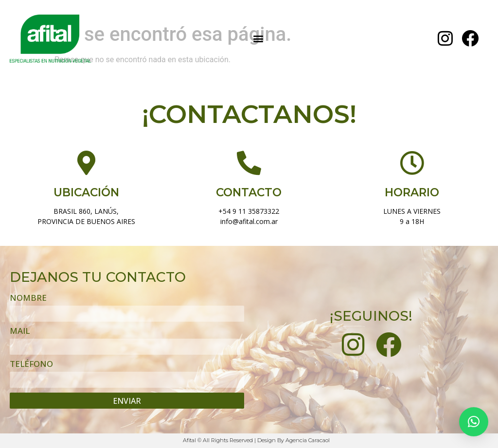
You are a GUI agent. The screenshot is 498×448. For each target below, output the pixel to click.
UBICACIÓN (86, 192)
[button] (258, 39)
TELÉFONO (31, 364)
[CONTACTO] (249, 163)
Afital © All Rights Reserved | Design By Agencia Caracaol (256, 440)
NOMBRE (28, 298)
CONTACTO (249, 192)
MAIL (20, 331)
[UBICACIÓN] (86, 163)
